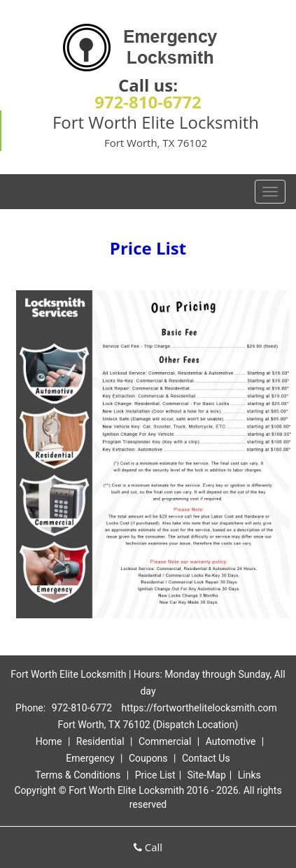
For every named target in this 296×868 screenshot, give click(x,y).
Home (49, 741)
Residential (100, 741)
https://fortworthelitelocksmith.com (199, 708)
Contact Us (206, 758)
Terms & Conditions (78, 775)
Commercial (165, 741)
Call (148, 847)
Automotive (231, 741)
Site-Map (207, 775)
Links (249, 775)
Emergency (90, 758)
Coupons (148, 758)
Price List (155, 775)
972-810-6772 (148, 102)
